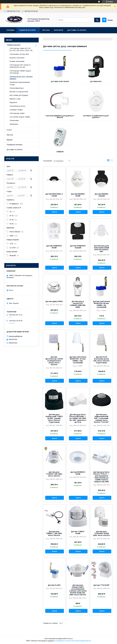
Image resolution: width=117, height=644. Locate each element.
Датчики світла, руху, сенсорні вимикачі (21, 78)
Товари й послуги (27, 30)
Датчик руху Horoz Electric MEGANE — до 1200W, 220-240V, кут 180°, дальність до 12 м (78, 418)
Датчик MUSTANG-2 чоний (54, 195)
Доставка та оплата (77, 30)
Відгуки (10, 140)
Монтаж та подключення (19, 92)
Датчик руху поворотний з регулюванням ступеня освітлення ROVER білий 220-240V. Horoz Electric (78, 590)
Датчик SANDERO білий (54, 247)
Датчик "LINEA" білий (78, 532)
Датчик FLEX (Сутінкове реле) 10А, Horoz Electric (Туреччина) (101, 360)
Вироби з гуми (15, 99)
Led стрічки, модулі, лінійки (20, 117)
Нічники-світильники (17, 61)
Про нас (46, 30)
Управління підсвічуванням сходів (20, 83)
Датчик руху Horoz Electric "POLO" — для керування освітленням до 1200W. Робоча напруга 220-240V (101, 477)
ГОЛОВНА (10, 30)
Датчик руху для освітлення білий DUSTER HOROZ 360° (101, 249)
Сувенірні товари (16, 110)
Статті (9, 130)
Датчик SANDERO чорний (78, 247)
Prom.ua (70, 639)
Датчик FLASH (54, 585)
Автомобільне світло (17, 106)
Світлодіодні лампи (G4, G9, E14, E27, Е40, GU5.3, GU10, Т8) (21, 49)
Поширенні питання (14, 145)
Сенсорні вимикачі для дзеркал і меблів (60, 117)
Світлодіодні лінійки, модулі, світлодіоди (20, 72)
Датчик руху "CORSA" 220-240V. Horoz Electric (54, 474)
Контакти (59, 30)
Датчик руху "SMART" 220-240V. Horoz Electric (54, 533)
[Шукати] (97, 20)
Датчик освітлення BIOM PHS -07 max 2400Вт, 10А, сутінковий (78, 360)
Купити (55, 212)
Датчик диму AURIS (54, 301)
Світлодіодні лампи (17, 113)
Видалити (13, 102)
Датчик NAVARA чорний (101, 195)
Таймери (60, 152)
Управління (14, 124)
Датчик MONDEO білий (78, 473)
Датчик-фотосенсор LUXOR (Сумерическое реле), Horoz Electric (54, 361)
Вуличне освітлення (17, 58)
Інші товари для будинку (19, 95)
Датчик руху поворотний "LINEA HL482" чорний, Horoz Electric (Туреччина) (54, 418)
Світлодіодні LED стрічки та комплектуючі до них (20, 66)
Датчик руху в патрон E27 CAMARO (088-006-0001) (78, 304)
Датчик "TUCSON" (101, 585)
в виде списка (112, 161)
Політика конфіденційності (82, 641)
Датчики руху (96, 82)
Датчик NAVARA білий (78, 195)
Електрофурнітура (17, 88)
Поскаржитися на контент (63, 641)
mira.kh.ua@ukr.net (15, 336)
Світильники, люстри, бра (19, 54)
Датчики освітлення (60, 82)
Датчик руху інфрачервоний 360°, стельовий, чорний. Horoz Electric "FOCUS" (101, 418)
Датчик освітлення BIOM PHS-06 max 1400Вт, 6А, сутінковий (101, 304)
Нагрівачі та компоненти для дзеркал (96, 117)
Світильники (14, 120)
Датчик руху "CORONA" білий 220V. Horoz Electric (101, 533)
